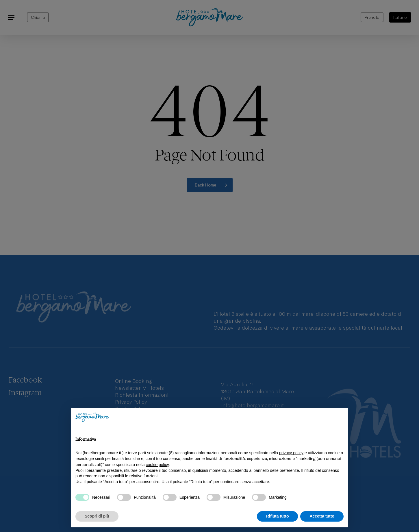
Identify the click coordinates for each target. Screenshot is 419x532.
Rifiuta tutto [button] (278, 516)
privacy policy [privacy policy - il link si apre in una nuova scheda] (291, 453)
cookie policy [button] (157, 465)
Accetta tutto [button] (322, 516)
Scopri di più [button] (97, 516)
